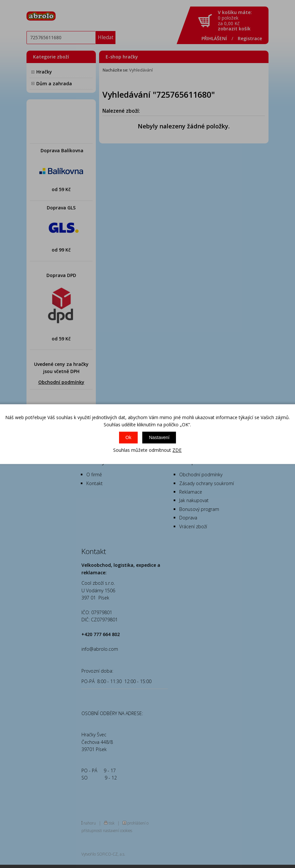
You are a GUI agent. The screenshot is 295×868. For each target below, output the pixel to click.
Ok (129, 438)
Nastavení (159, 438)
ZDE (177, 450)
